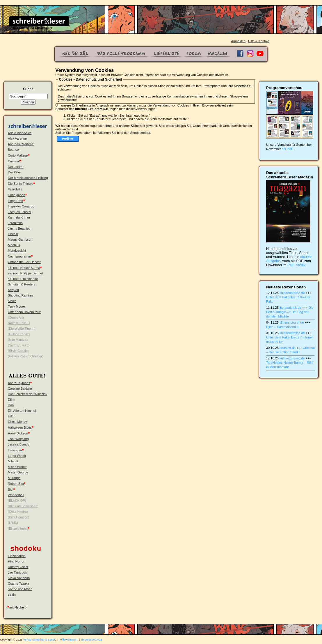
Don (11, 405)
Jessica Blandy (18, 444)
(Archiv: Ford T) (19, 323)
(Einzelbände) (18, 528)
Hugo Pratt (16, 201)
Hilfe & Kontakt (259, 41)
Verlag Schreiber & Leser (39, 639)
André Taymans (19, 383)
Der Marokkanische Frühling (28, 178)
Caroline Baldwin (20, 388)
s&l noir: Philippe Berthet (25, 273)
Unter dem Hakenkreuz (24, 312)
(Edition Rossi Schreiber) (26, 356)
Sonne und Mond (20, 589)
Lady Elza (15, 450)
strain (12, 595)
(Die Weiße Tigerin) (22, 329)
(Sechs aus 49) (19, 345)
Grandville (15, 189)
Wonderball (16, 495)
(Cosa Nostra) (18, 512)
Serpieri (13, 290)
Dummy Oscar (18, 567)
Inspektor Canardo (21, 206)
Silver (12, 301)
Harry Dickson (18, 433)
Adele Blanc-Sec (20, 133)
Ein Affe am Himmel (22, 411)
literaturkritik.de (290, 308)
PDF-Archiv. (297, 265)
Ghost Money (17, 422)
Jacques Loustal (19, 212)
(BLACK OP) (17, 501)
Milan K (13, 461)
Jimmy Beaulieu (19, 228)
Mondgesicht (17, 251)
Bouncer (14, 150)
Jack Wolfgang (18, 439)
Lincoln (13, 234)
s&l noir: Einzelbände (23, 279)
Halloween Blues (20, 427)
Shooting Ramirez (21, 295)
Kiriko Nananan (19, 578)
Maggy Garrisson (20, 239)
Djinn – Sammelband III (283, 327)
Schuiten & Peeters (22, 284)
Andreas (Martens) (21, 144)
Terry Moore (16, 306)
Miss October (17, 467)
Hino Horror (16, 561)
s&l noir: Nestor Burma (24, 268)
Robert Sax (16, 484)
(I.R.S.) (13, 523)
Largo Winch (17, 456)
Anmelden (239, 41)
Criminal (14, 161)
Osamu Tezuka (18, 583)
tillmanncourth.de (292, 322)
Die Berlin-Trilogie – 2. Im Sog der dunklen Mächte (290, 312)
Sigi (10, 489)
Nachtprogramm (19, 256)
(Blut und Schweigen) (23, 506)
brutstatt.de (288, 348)
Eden (12, 416)
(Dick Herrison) (18, 517)
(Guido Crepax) (19, 334)
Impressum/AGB (92, 639)
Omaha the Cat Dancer (24, 262)
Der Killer (14, 172)
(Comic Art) (16, 317)
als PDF (287, 149)
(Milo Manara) (18, 340)
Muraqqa (14, 478)
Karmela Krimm (19, 217)
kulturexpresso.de (292, 293)
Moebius (14, 245)
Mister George (18, 472)
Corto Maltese (18, 155)
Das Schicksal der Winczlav (27, 394)
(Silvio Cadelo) (18, 351)
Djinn (11, 400)
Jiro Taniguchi (18, 572)
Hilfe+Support (69, 639)
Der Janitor (16, 167)
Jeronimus (15, 223)
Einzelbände (17, 556)
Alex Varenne (17, 139)
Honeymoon (16, 195)
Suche (28, 89)
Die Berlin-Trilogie (21, 184)
